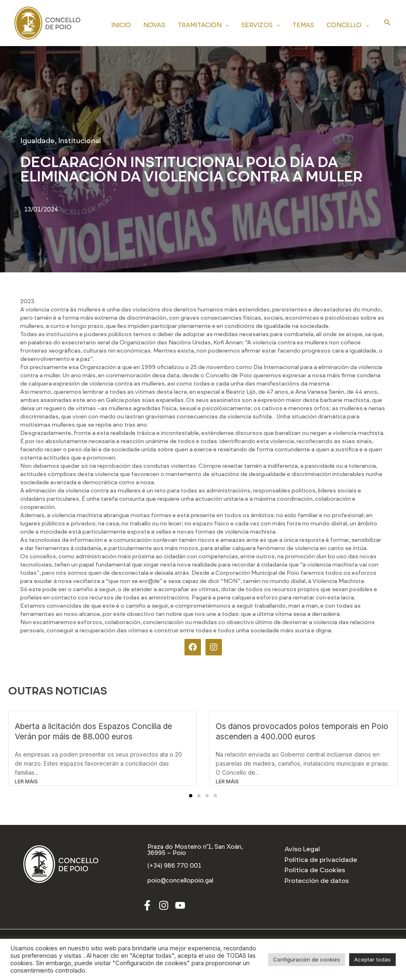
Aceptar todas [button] (372, 959)
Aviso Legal (302, 849)
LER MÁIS (26, 781)
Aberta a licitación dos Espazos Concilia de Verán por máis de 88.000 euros (93, 731)
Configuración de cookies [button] (307, 959)
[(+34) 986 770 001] (175, 867)
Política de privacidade (321, 860)
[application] (225, 24)
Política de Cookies (315, 870)
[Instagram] (164, 907)
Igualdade (37, 141)
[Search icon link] (387, 23)
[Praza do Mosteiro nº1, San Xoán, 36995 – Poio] (203, 850)
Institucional (79, 141)
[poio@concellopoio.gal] (182, 881)
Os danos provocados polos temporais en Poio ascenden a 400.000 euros (302, 731)
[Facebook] (147, 907)
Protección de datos (317, 881)
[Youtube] (180, 907)
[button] (191, 796)
